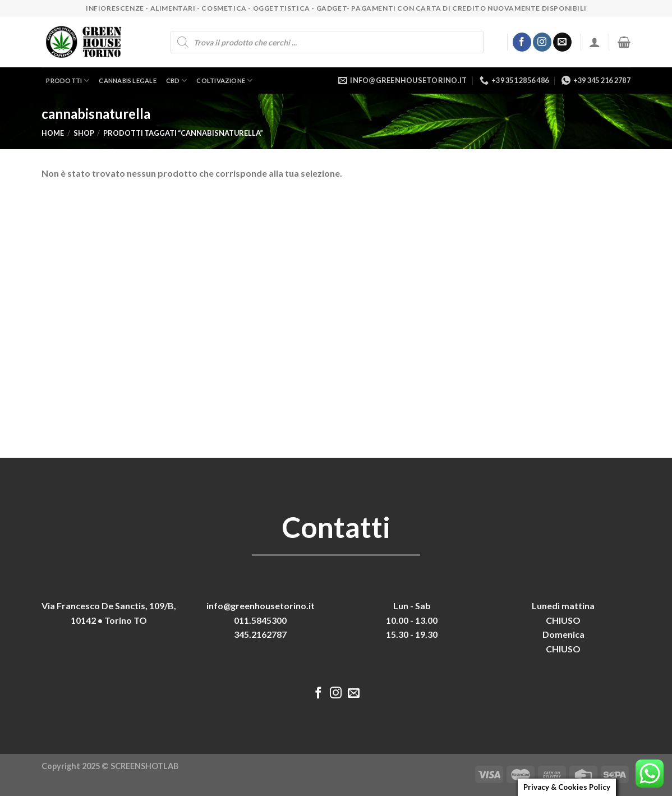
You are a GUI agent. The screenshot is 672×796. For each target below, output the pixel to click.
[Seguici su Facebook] (522, 42)
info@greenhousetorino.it (261, 606)
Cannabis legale (127, 80)
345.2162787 (260, 634)
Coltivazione (224, 80)
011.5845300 (260, 620)
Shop (84, 133)
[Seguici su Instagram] (542, 42)
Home (53, 133)
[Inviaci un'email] (562, 42)
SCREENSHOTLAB (144, 766)
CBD (177, 80)
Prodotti (68, 80)
